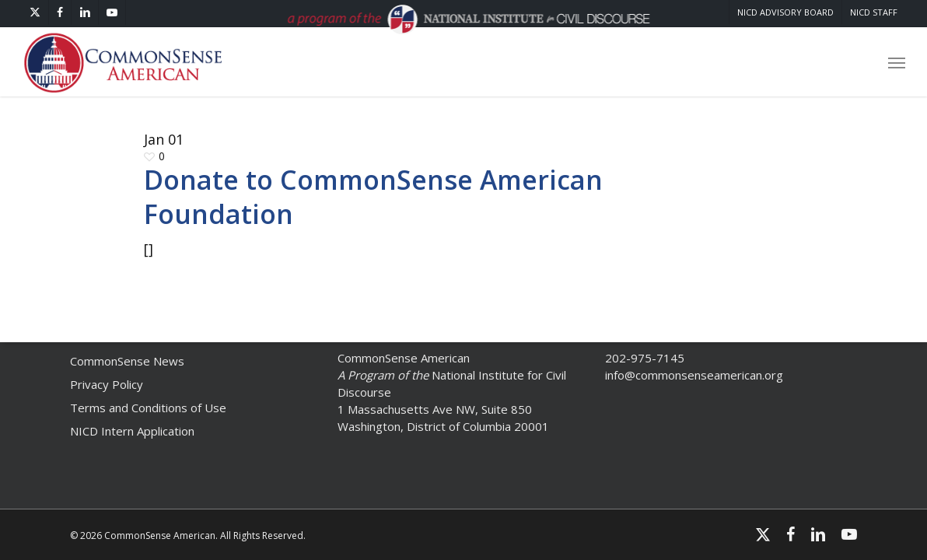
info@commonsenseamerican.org (694, 375)
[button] (897, 62)
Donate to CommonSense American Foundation (373, 197)
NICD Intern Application (132, 431)
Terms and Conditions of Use (148, 408)
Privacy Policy (107, 384)
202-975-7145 (645, 358)
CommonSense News (127, 361)
